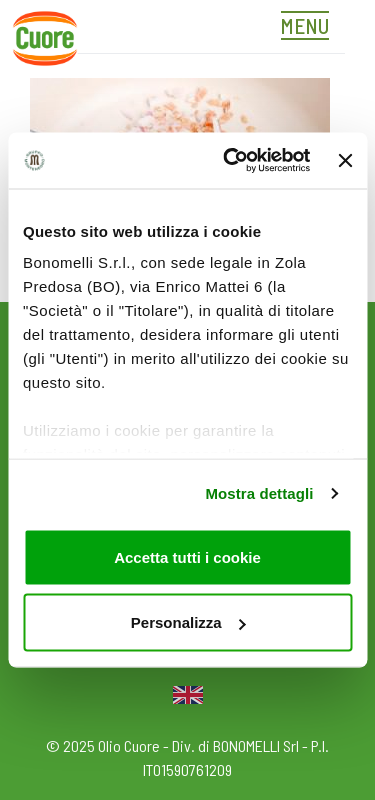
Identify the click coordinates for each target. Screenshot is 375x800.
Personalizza (188, 622)
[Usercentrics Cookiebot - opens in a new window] (231, 161)
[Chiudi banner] (345, 160)
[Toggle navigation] (310, 28)
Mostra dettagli (259, 493)
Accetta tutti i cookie (187, 556)
